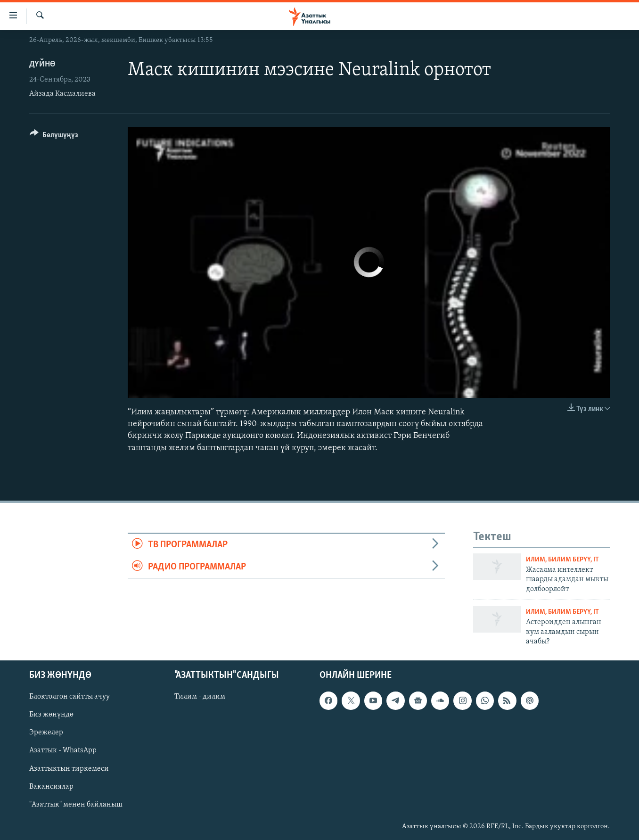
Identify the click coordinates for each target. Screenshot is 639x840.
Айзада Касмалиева (62, 94)
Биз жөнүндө (51, 715)
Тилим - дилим (200, 697)
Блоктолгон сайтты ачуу (70, 697)
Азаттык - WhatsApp (63, 751)
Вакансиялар (51, 787)
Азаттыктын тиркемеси (69, 769)
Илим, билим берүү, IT (562, 560)
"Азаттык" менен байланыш (76, 805)
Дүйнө (42, 64)
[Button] (54, 136)
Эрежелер (46, 733)
